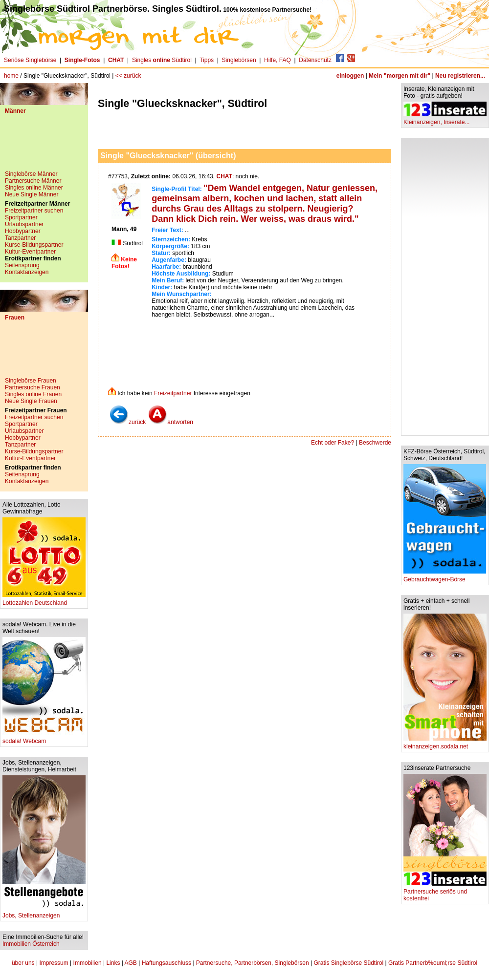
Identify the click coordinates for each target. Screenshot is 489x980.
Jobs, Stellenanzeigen (44, 913)
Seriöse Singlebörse (30, 60)
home (11, 76)
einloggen (350, 76)
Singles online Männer (34, 188)
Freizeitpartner (173, 393)
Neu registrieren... (460, 76)
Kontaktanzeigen (27, 272)
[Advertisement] (44, 146)
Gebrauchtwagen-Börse (445, 577)
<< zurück (128, 76)
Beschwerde (375, 443)
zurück (127, 422)
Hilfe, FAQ (278, 60)
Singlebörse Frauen (31, 381)
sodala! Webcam (44, 738)
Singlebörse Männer (31, 174)
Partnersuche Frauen (33, 387)
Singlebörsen (239, 60)
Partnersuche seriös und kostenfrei (445, 892)
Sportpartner (21, 217)
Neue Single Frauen (31, 401)
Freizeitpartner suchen (34, 211)
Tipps (207, 60)
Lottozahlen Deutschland (44, 600)
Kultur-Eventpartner (30, 252)
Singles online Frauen (33, 394)
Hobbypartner (23, 231)
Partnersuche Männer (33, 181)
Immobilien (88, 963)
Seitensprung (22, 265)
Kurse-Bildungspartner (34, 245)
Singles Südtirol (162, 60)
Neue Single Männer (32, 194)
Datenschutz (315, 60)
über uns (23, 963)
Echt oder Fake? (333, 443)
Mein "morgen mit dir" (400, 76)
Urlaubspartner (24, 224)
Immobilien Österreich (31, 944)
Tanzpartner (20, 238)
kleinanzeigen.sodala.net (445, 744)
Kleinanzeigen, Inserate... (445, 119)
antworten (170, 422)
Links (113, 963)
